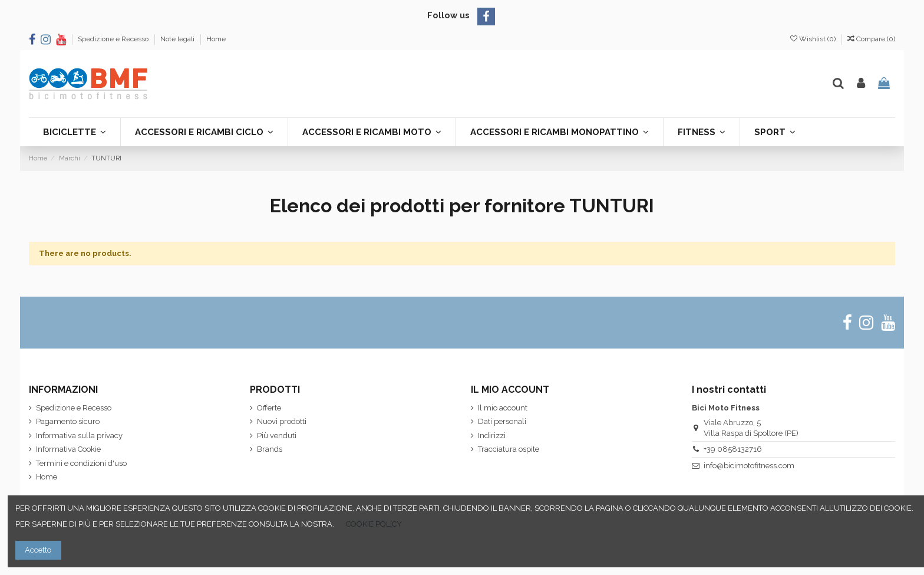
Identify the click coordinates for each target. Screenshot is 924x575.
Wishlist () (814, 39)
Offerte (269, 408)
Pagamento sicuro (68, 421)
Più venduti (277, 436)
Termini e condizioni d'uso (81, 463)
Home (216, 39)
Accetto (38, 550)
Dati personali (502, 421)
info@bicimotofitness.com (749, 466)
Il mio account (503, 408)
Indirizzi (492, 436)
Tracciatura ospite (509, 449)
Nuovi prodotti (282, 421)
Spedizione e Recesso (114, 39)
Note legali (178, 39)
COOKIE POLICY (374, 524)
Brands (270, 449)
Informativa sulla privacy (79, 436)
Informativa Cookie (68, 449)
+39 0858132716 (733, 449)
